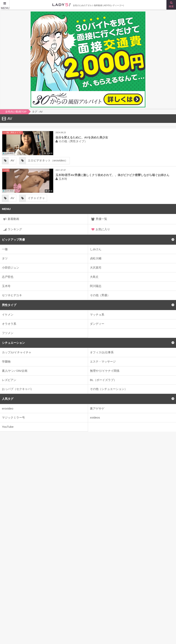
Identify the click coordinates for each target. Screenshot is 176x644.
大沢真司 (96, 268)
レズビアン (9, 380)
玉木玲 (6, 286)
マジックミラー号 (13, 417)
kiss (58, 580)
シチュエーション (13, 343)
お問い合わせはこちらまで (107, 627)
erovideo (8, 408)
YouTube (8, 427)
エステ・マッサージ (103, 361)
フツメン (8, 333)
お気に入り (103, 229)
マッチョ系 (97, 315)
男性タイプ (9, 305)
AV (12, 160)
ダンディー (97, 324)
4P (150, 580)
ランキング (15, 229)
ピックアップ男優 (13, 240)
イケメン (8, 315)
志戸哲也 (8, 277)
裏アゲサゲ (97, 408)
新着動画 (13, 219)
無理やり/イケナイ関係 (105, 371)
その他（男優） (100, 295)
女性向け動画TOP (14, 619)
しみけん (96, 249)
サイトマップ (11, 627)
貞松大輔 (96, 258)
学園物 (6, 361)
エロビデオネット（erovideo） (48, 160)
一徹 (5, 249)
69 (166, 580)
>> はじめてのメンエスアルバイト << (88, 565)
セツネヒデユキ (12, 295)
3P (134, 580)
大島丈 (94, 277)
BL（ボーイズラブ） (103, 380)
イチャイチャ (36, 198)
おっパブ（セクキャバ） (18, 389)
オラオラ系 (9, 324)
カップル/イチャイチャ (17, 352)
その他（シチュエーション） (109, 389)
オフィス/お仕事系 (102, 352)
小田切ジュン (11, 268)
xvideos (95, 417)
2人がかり (113, 580)
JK (41, 580)
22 (75, 580)
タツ (5, 258)
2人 (91, 580)
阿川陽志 (96, 286)
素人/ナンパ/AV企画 (15, 371)
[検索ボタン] (171, 5)
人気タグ (8, 399)
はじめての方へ (100, 619)
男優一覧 (101, 219)
